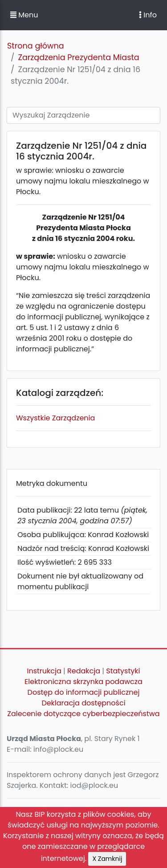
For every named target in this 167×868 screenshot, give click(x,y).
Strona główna (36, 46)
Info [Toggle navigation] (148, 15)
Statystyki (123, 671)
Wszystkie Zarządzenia (55, 418)
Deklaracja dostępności (83, 703)
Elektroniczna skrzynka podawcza (83, 682)
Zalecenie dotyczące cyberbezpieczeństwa (83, 714)
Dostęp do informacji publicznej (84, 692)
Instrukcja (44, 671)
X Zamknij (107, 859)
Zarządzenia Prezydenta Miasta (78, 57)
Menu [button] (24, 15)
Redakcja (84, 671)
